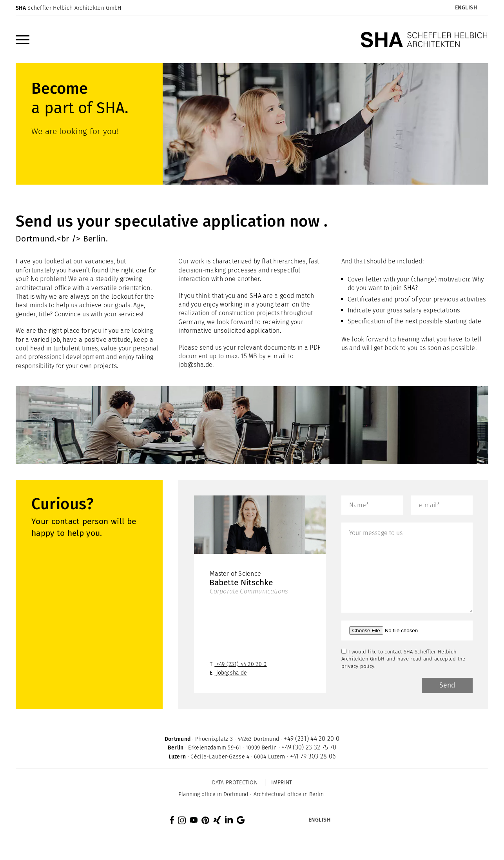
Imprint (282, 783)
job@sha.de (195, 365)
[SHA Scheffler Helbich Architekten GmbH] (424, 40)
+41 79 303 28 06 (313, 757)
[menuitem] (23, 40)
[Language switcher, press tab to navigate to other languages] (466, 8)
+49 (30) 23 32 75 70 (309, 748)
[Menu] (23, 40)
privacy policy (358, 666)
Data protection (235, 783)
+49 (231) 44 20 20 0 (242, 665)
